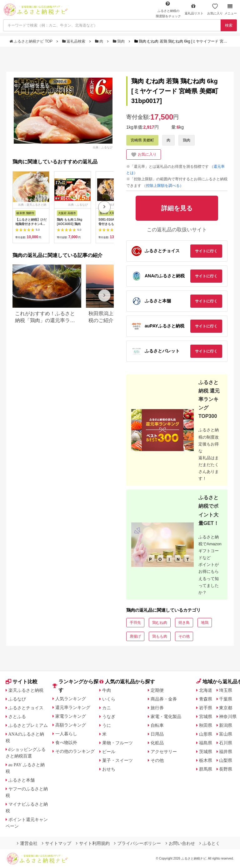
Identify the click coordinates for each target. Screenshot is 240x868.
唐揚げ (135, 636)
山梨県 (226, 760)
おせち (109, 769)
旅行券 (157, 708)
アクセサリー (164, 752)
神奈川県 (228, 716)
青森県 (206, 699)
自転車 (157, 725)
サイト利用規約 (93, 843)
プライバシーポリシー (137, 843)
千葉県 (226, 699)
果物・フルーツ (117, 743)
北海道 (206, 690)
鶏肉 (119, 41)
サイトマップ (57, 843)
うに (107, 725)
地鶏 (205, 623)
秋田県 (206, 725)
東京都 (226, 708)
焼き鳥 (184, 623)
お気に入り (215, 9)
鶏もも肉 (160, 636)
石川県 (226, 743)
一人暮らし (66, 734)
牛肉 (107, 690)
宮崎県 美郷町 (142, 140)
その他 (184, 636)
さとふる (17, 716)
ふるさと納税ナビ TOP (31, 41)
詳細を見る (37, 85)
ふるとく (210, 843)
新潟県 (226, 725)
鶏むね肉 (160, 623)
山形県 (206, 734)
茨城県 (206, 752)
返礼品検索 (74, 41)
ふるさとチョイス (26, 708)
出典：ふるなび (103, 147)
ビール (109, 752)
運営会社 (27, 843)
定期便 (157, 690)
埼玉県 (226, 690)
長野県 (226, 769)
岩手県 (206, 708)
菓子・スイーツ (117, 760)
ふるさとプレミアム (28, 725)
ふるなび (17, 699)
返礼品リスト (194, 9)
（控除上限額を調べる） (163, 186)
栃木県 (206, 760)
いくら (109, 699)
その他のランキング (75, 751)
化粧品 (157, 743)
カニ (107, 708)
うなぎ (109, 716)
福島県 (206, 743)
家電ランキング (71, 716)
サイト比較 (22, 682)
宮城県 (206, 716)
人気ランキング (71, 699)
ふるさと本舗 (22, 780)
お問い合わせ (180, 843)
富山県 (226, 734)
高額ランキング (71, 725)
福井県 (226, 752)
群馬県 (206, 769)
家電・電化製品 (166, 716)
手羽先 (135, 623)
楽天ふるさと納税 (26, 690)
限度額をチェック (168, 9)
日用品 (157, 734)
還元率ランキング (73, 707)
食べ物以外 (66, 742)
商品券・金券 (164, 699)
